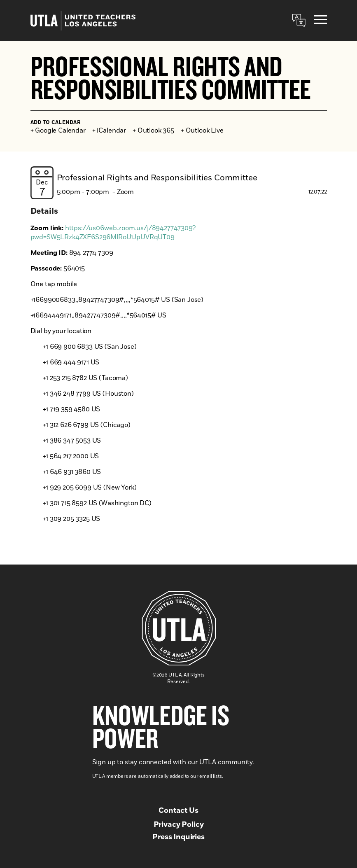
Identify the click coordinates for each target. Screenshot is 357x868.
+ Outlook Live (202, 131)
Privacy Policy (179, 825)
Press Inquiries (178, 837)
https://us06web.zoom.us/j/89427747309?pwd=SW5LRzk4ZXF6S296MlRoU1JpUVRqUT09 (113, 233)
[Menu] (320, 21)
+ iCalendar (109, 131)
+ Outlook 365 (153, 131)
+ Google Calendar (58, 131)
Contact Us (178, 811)
